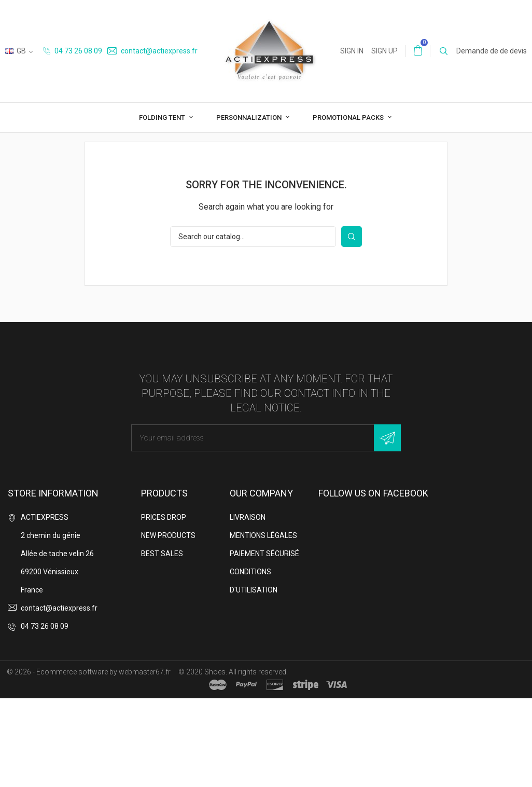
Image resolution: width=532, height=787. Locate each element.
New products (168, 624)
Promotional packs (349, 118)
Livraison (248, 606)
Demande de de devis (492, 51)
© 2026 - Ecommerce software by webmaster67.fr (89, 761)
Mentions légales (263, 624)
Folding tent (163, 118)
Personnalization (250, 118)
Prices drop (164, 606)
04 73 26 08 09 (73, 51)
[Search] (253, 325)
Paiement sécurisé (264, 642)
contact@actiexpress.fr (152, 51)
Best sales (162, 642)
